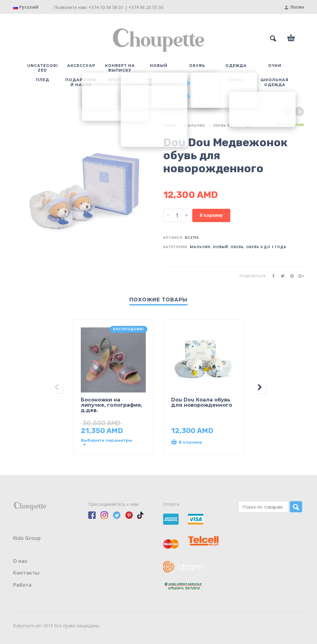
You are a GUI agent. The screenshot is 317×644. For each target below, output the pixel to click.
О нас (20, 561)
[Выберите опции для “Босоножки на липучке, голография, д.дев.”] (107, 442)
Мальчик (195, 125)
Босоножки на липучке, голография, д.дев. (111, 405)
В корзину (211, 215)
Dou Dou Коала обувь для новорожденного (202, 402)
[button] (198, 442)
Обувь (170, 125)
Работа (22, 585)
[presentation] (57, 387)
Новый (221, 247)
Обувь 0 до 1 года (233, 125)
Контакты (26, 573)
